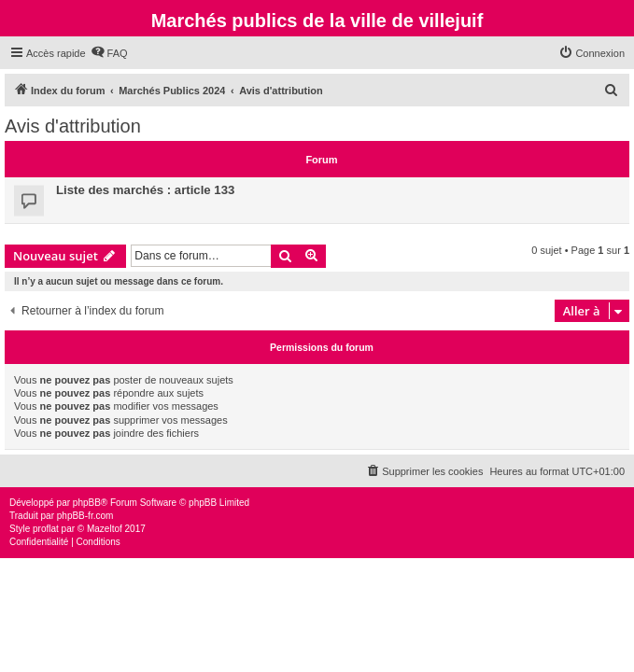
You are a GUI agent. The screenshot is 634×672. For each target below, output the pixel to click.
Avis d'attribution (73, 126)
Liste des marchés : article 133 (145, 190)
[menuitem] (109, 53)
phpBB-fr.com (85, 516)
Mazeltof (105, 529)
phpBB (87, 503)
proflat (46, 529)
